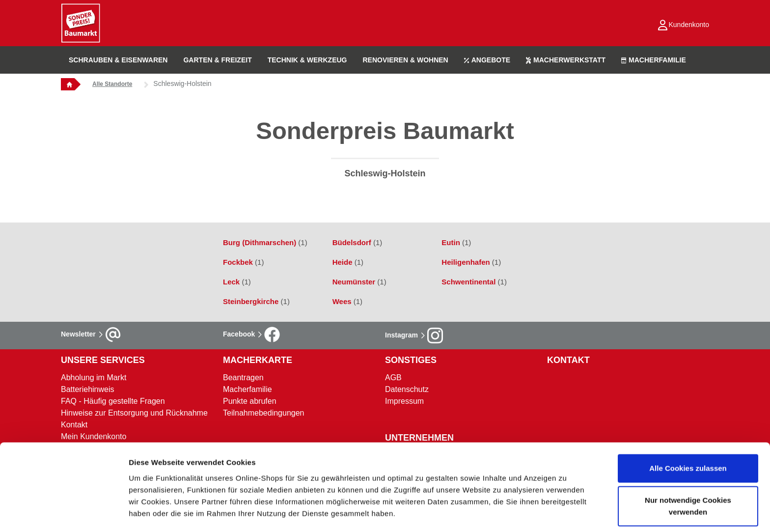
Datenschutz (407, 389)
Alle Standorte (112, 84)
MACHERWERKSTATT (566, 60)
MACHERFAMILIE (654, 60)
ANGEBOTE (487, 60)
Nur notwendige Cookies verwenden (688, 469)
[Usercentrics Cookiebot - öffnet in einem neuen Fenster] (64, 513)
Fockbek (243, 262)
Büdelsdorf (357, 242)
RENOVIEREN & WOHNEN (405, 60)
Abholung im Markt (94, 378)
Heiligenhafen (471, 262)
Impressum (404, 401)
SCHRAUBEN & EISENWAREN (118, 60)
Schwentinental (474, 282)
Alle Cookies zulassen (688, 431)
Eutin (456, 242)
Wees (347, 301)
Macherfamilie (247, 389)
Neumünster (359, 282)
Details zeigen (522, 513)
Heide (348, 262)
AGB (393, 378)
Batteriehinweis (88, 389)
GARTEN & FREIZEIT (217, 60)
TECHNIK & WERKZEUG (307, 60)
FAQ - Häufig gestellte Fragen (113, 401)
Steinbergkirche (256, 301)
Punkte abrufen (250, 401)
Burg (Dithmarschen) (265, 242)
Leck (237, 282)
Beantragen (243, 378)
